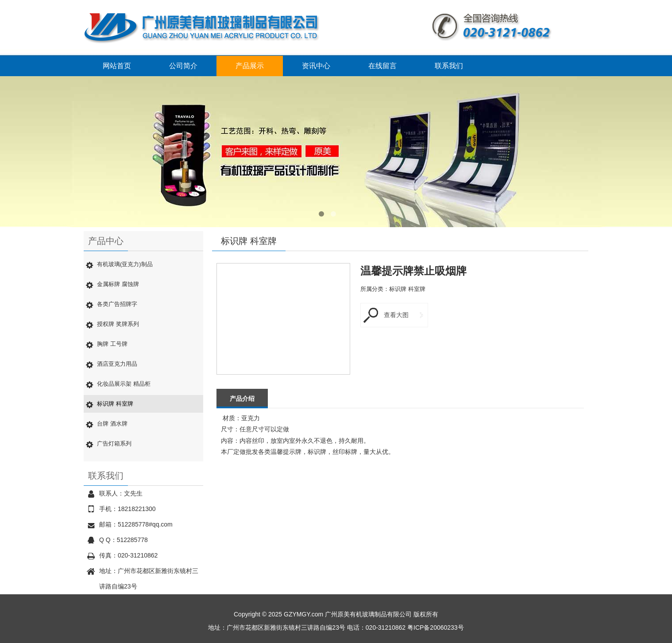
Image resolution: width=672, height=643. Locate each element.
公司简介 (183, 66)
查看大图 (396, 315)
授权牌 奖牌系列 (118, 324)
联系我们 (449, 66)
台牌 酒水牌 (112, 424)
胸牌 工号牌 (112, 344)
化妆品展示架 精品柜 (124, 384)
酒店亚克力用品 (117, 364)
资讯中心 (316, 66)
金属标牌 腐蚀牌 (118, 284)
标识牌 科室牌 (115, 404)
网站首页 (117, 66)
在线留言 (382, 66)
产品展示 (250, 66)
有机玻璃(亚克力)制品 (125, 264)
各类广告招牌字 (117, 304)
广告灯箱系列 (114, 444)
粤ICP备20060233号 (436, 628)
